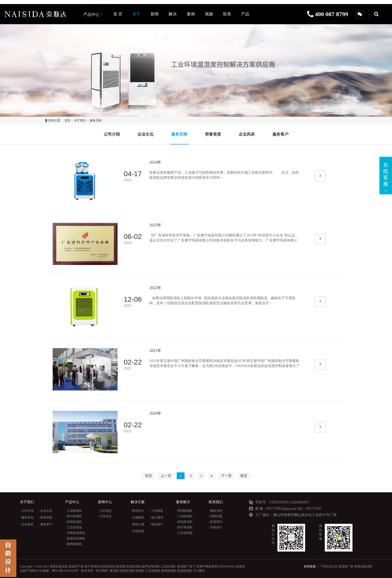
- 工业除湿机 (74, 511)
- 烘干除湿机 (74, 516)
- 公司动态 (105, 511)
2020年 (155, 413)
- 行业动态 (105, 516)
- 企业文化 (46, 511)
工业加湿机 (153, 571)
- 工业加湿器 (74, 527)
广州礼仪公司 (329, 566)
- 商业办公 (138, 511)
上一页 (166, 476)
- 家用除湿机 (74, 544)
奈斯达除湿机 (363, 566)
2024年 (155, 162)
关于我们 (80, 120)
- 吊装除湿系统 (75, 533)
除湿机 (140, 571)
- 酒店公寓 (138, 524)
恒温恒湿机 (127, 571)
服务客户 (280, 134)
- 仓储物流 (138, 518)
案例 (191, 14)
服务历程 (96, 120)
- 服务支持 (216, 511)
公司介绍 (112, 134)
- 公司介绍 (27, 511)
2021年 (155, 351)
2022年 (155, 288)
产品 (245, 14)
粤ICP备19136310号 (65, 571)
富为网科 (102, 571)
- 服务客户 (46, 524)
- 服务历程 (27, 518)
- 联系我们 (216, 522)
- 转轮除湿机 (74, 522)
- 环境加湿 (138, 531)
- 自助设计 (216, 527)
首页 (67, 120)
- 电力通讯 (156, 518)
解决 (173, 14)
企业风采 (247, 134)
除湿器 (114, 571)
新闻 (155, 14)
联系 (227, 14)
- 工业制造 (156, 511)
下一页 (226, 476)
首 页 (118, 14)
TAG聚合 (199, 571)
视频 (209, 14)
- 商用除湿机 (184, 511)
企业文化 (146, 134)
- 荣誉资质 (46, 518)
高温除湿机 (185, 571)
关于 (136, 14)
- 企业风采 (27, 524)
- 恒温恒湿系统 (75, 538)
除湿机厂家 (346, 566)
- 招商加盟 (216, 516)
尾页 (244, 476)
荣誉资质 (213, 134)
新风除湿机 (169, 571)
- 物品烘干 (156, 524)
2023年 (155, 225)
